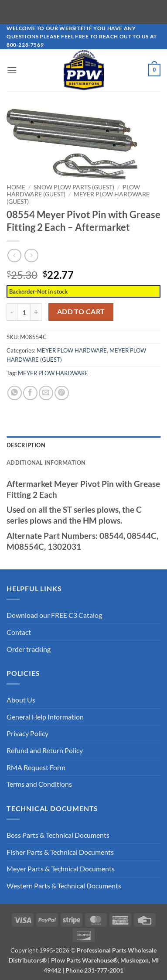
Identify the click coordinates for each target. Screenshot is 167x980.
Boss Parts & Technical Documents (58, 834)
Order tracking (29, 649)
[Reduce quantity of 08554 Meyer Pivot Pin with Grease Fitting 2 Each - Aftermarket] (12, 312)
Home (16, 187)
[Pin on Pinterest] (62, 392)
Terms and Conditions (39, 784)
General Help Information (45, 716)
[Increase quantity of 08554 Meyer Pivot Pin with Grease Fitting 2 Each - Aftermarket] (36, 312)
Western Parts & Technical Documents (64, 885)
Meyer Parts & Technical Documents (61, 869)
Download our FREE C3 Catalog (54, 615)
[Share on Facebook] (30, 392)
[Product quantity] (24, 312)
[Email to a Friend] (46, 392)
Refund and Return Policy (45, 750)
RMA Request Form (36, 767)
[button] (12, 70)
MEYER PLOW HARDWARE (72, 350)
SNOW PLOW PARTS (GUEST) (74, 187)
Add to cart (81, 312)
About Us (21, 700)
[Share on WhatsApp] (15, 392)
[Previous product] (31, 255)
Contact (19, 632)
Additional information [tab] (46, 463)
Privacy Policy (27, 733)
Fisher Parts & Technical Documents (60, 852)
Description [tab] (26, 445)
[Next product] (14, 255)
